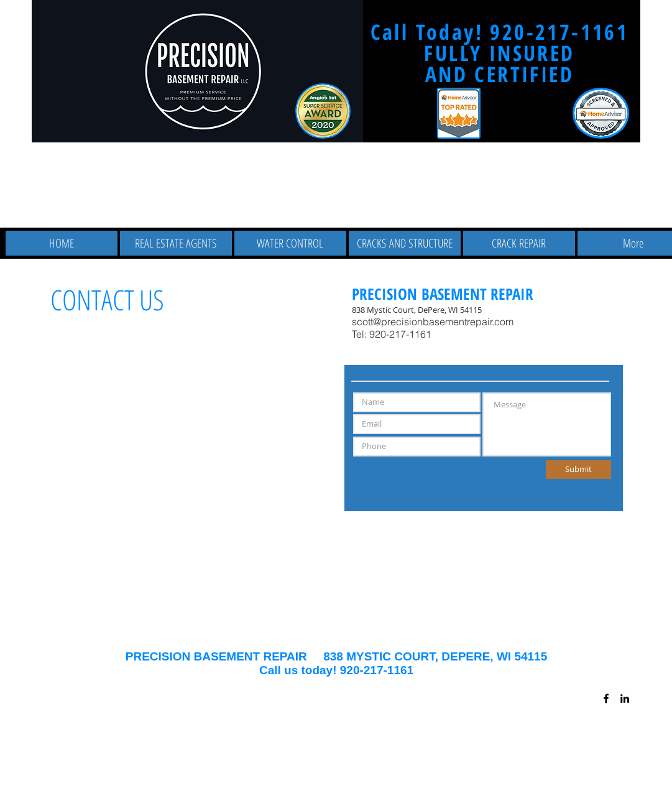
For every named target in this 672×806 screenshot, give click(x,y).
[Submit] (578, 470)
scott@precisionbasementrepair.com (433, 322)
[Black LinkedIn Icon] (625, 698)
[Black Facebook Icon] (606, 698)
